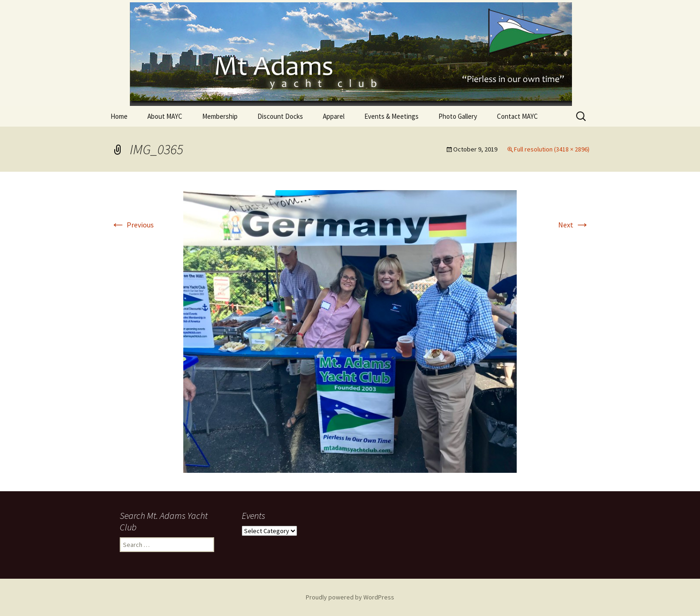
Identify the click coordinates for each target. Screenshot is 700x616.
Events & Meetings (391, 116)
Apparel (334, 116)
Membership (220, 116)
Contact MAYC (517, 116)
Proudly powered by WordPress (350, 597)
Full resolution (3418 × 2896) (552, 149)
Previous (132, 225)
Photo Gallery (458, 116)
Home (119, 116)
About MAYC (165, 116)
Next (574, 225)
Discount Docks (280, 116)
